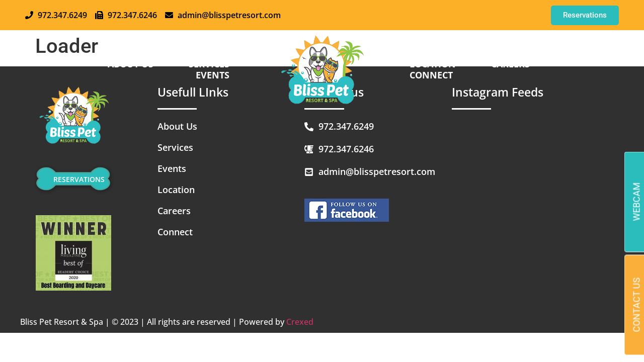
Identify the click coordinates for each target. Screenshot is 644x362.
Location (435, 64)
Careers (513, 64)
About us (133, 64)
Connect (434, 75)
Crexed (300, 322)
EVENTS (215, 75)
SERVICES (212, 64)
